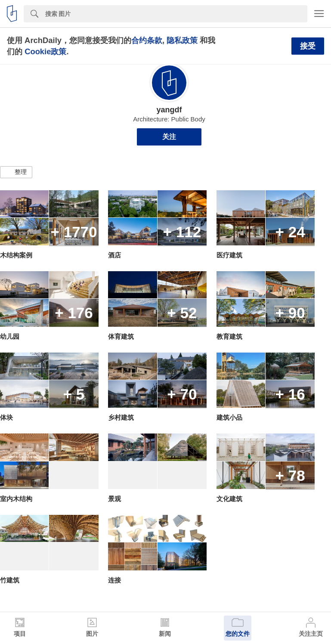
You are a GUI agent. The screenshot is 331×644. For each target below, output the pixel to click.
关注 (169, 137)
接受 (308, 46)
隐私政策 (182, 40)
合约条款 (147, 40)
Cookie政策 (45, 51)
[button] (16, 172)
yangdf (169, 110)
